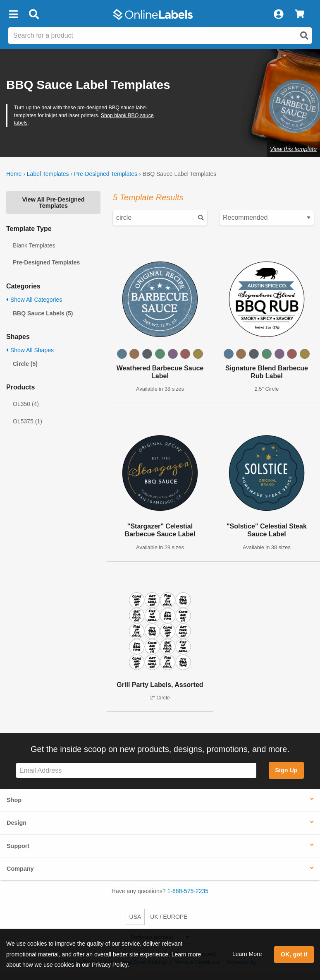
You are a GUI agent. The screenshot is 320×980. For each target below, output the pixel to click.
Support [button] (18, 846)
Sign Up (286, 770)
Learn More (247, 954)
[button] (13, 14)
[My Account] (278, 14)
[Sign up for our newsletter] (136, 770)
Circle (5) (25, 364)
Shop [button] (14, 800)
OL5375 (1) (27, 421)
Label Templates (48, 174)
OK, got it (294, 954)
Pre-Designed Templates (106, 174)
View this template (293, 149)
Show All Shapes (30, 350)
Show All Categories (34, 300)
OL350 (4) (26, 404)
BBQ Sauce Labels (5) (43, 313)
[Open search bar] (34, 14)
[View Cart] (300, 14)
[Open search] (304, 36)
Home (14, 174)
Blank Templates (34, 245)
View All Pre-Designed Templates (53, 202)
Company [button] (20, 869)
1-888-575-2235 (188, 891)
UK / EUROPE (169, 917)
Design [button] (17, 823)
